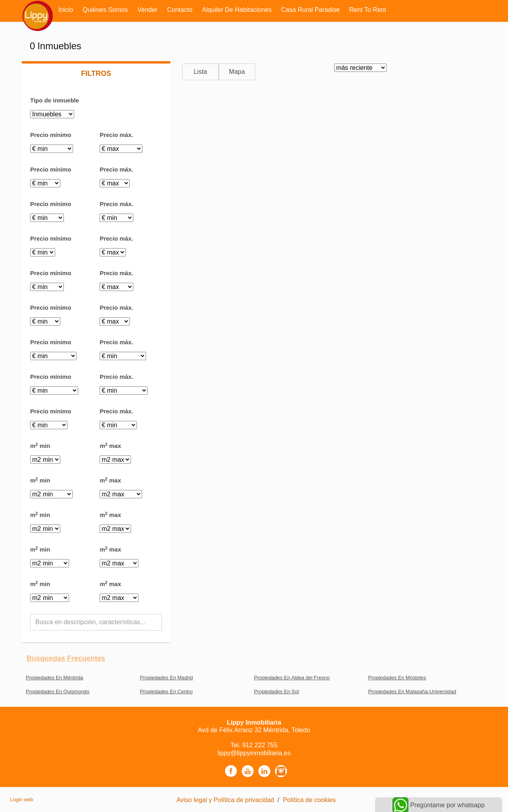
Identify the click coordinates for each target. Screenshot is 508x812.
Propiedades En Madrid (167, 678)
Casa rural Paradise (310, 10)
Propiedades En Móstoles (397, 678)
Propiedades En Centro (166, 691)
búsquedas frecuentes (66, 658)
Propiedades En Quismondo (58, 691)
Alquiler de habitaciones (237, 10)
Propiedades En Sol (276, 691)
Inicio (66, 10)
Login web (22, 799)
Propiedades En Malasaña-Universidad (412, 691)
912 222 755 (260, 745)
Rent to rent (368, 10)
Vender (147, 10)
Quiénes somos (105, 10)
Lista (200, 72)
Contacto (180, 10)
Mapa (237, 72)
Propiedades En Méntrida (54, 678)
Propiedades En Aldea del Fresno (292, 678)
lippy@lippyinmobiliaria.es (254, 753)
